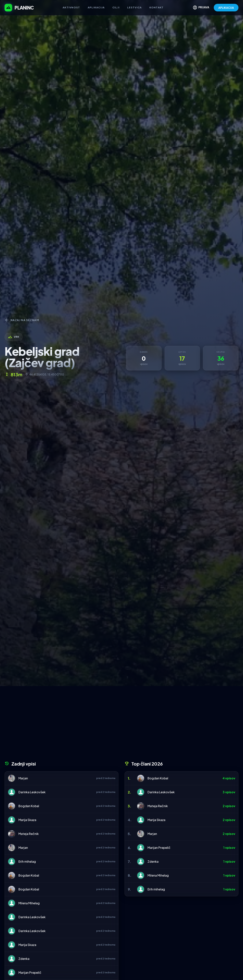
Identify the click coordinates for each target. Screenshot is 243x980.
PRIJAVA (201, 8)
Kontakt (157, 7)
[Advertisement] (121, 725)
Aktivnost (71, 7)
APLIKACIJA (226, 8)
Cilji (116, 7)
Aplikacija (96, 7)
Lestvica (134, 7)
